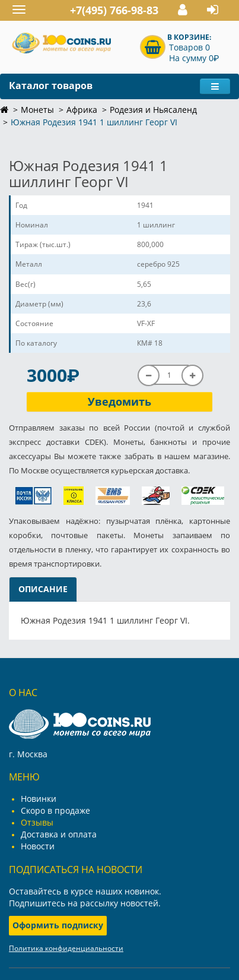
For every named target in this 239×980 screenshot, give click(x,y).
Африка (82, 110)
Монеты (37, 110)
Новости (38, 846)
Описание (43, 589)
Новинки (39, 799)
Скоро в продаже (55, 810)
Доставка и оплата (59, 834)
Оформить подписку (58, 925)
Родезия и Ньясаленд (153, 110)
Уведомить (120, 402)
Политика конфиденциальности (66, 948)
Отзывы (37, 822)
